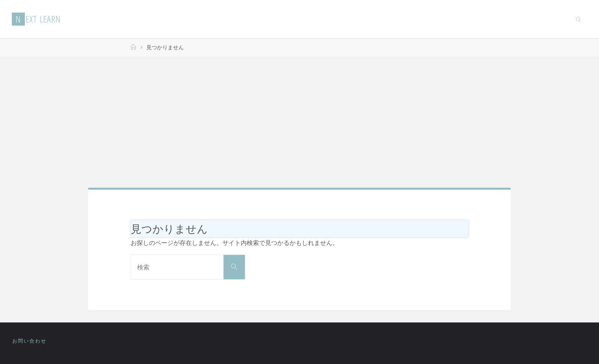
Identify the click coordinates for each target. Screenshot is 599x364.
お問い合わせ (29, 341)
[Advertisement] (299, 122)
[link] (578, 19)
